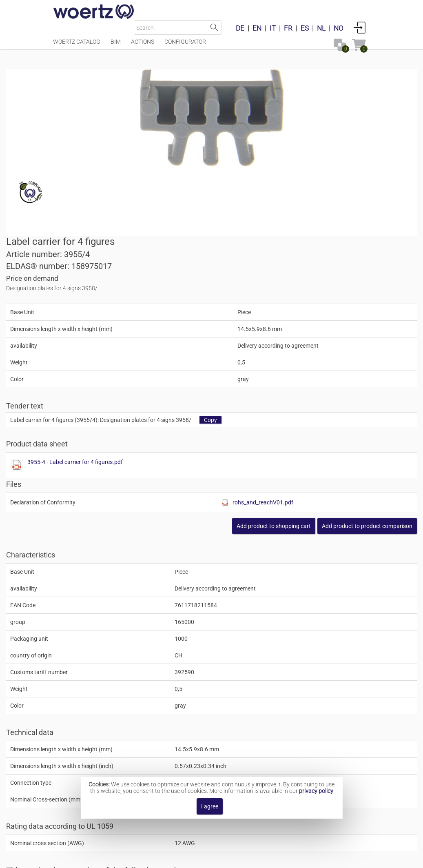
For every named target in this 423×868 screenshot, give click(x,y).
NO (339, 28)
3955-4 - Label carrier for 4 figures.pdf (285, 308)
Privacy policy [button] (279, 858)
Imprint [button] (135, 858)
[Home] (94, 12)
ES (305, 28)
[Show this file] (226, 311)
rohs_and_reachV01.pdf (338, 348)
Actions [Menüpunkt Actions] (143, 46)
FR (288, 28)
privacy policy (316, 791)
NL (321, 28)
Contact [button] (165, 858)
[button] (320, 372)
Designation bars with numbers (231, 751)
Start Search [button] (214, 28)
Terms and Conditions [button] (218, 858)
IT (273, 28)
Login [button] (360, 27)
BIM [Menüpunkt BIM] (116, 46)
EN (257, 28)
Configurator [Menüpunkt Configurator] (185, 46)
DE (240, 28)
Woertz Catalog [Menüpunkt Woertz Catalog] (77, 46)
